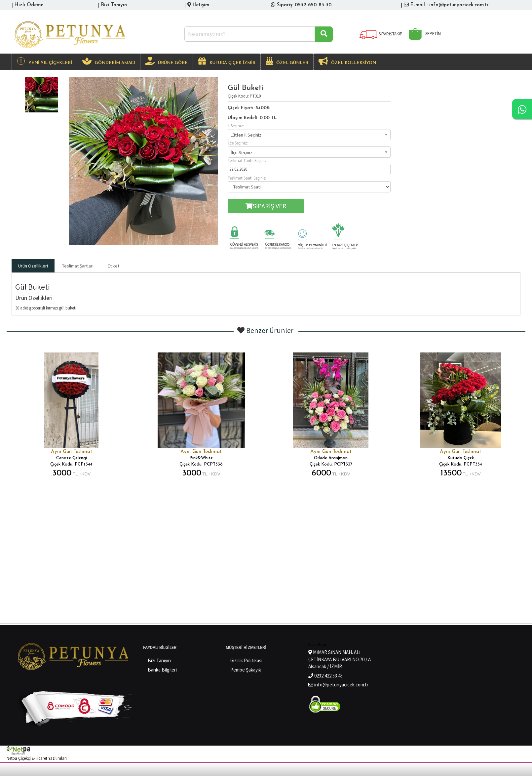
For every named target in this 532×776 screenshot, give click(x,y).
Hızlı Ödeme (29, 5)
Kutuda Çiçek (461, 458)
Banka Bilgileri (162, 670)
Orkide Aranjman (331, 458)
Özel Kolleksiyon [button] (347, 61)
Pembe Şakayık (246, 670)
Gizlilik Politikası (246, 660)
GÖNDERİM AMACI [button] (109, 61)
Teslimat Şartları (78, 266)
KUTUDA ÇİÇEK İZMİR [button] (227, 61)
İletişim (201, 5)
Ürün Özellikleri (33, 266)
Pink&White (201, 458)
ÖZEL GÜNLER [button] (287, 61)
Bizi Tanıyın (114, 5)
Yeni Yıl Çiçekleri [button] (44, 61)
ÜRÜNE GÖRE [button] (167, 61)
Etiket (114, 266)
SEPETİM (423, 34)
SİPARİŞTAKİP (381, 34)
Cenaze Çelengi (72, 458)
